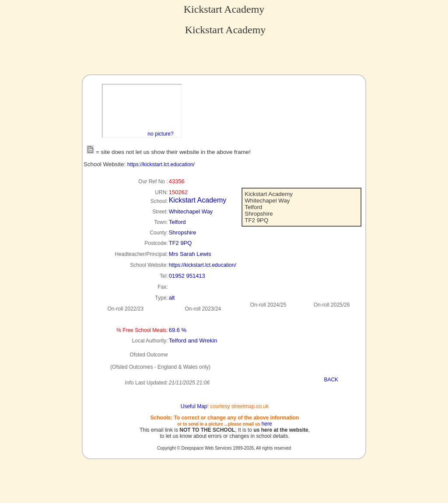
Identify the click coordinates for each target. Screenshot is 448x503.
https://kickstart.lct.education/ (161, 164)
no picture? (160, 134)
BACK (331, 380)
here (267, 424)
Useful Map (194, 406)
